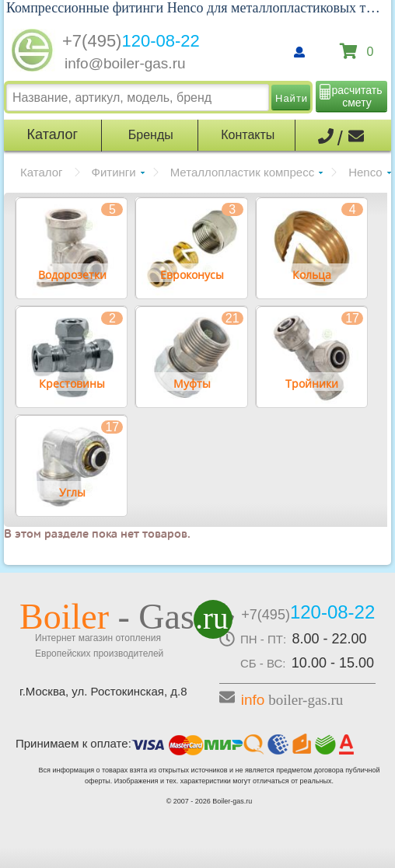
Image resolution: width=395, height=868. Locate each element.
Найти (292, 98)
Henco (365, 172)
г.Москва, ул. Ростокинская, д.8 (103, 691)
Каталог (42, 172)
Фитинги (114, 172)
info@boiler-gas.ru (125, 63)
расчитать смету (357, 96)
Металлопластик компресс (242, 172)
